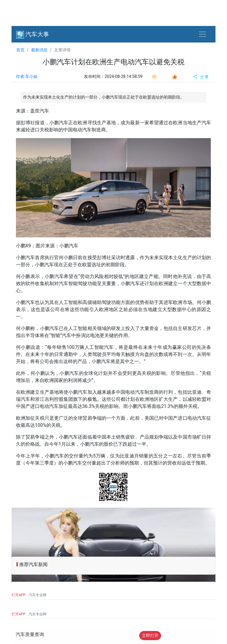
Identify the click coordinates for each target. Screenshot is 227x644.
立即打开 (150, 635)
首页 (20, 50)
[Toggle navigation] (202, 34)
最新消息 (39, 50)
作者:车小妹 (27, 76)
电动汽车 (82, 130)
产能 (153, 276)
